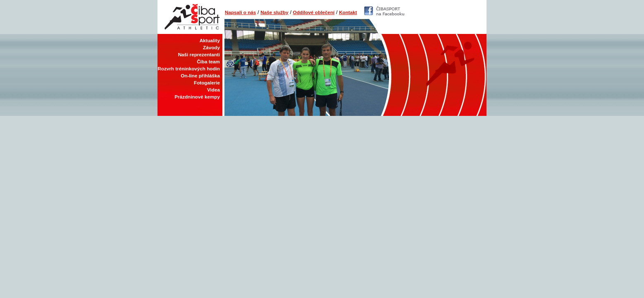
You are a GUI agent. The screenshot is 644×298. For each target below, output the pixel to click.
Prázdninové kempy (197, 97)
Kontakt (348, 12)
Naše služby (274, 12)
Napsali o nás (240, 12)
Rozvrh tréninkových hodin (189, 68)
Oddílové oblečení (314, 12)
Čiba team (208, 61)
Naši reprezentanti (199, 54)
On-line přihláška (200, 76)
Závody (211, 47)
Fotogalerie (207, 83)
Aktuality (210, 40)
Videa (213, 90)
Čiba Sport (190, 17)
